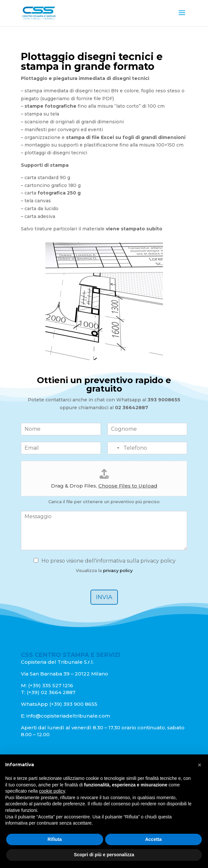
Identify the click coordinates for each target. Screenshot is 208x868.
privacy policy (118, 570)
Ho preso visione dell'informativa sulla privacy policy (109, 561)
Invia (104, 597)
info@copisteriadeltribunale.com (68, 716)
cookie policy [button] (52, 791)
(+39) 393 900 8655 (73, 704)
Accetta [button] (153, 839)
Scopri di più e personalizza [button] (104, 855)
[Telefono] (147, 448)
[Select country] (114, 448)
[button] (200, 765)
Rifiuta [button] (55, 839)
